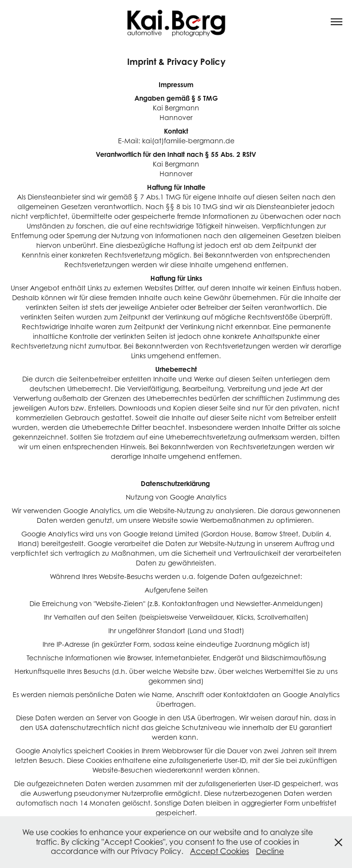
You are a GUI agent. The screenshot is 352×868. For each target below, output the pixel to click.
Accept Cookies (220, 851)
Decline (270, 851)
